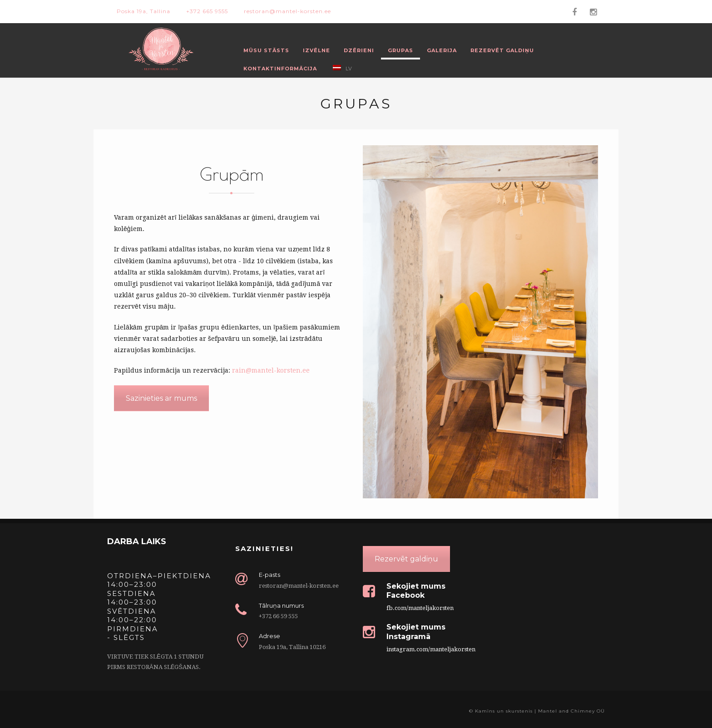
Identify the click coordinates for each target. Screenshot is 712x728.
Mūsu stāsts (266, 50)
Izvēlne (316, 50)
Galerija (442, 50)
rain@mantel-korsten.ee (271, 370)
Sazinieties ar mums (161, 398)
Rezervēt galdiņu (502, 50)
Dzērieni (359, 50)
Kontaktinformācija (280, 69)
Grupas (400, 50)
